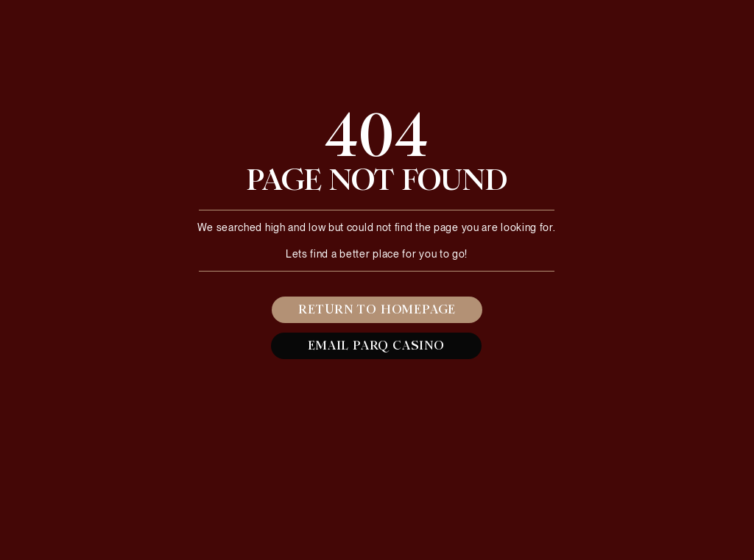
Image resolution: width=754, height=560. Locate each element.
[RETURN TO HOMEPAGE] (377, 310)
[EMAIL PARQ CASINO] (376, 346)
